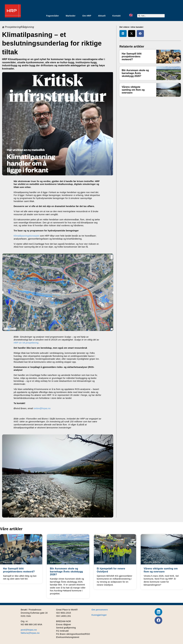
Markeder (71, 16)
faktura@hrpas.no (30, 633)
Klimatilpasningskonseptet (26, 236)
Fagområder (53, 16)
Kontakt (116, 16)
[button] (123, 34)
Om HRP (87, 16)
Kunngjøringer (99, 615)
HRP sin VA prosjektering (26, 343)
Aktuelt (102, 16)
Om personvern (100, 610)
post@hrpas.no (29, 630)
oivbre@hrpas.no (42, 408)
